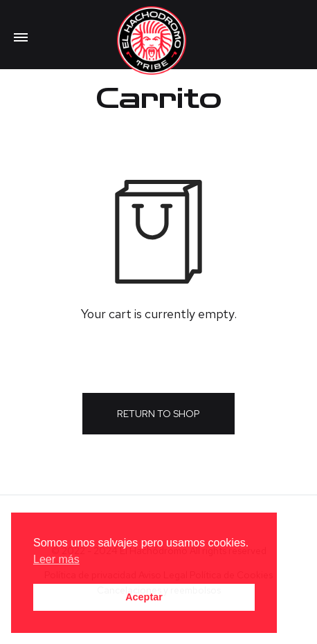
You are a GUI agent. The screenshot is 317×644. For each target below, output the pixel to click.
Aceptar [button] (144, 597)
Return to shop (158, 414)
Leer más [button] (56, 559)
